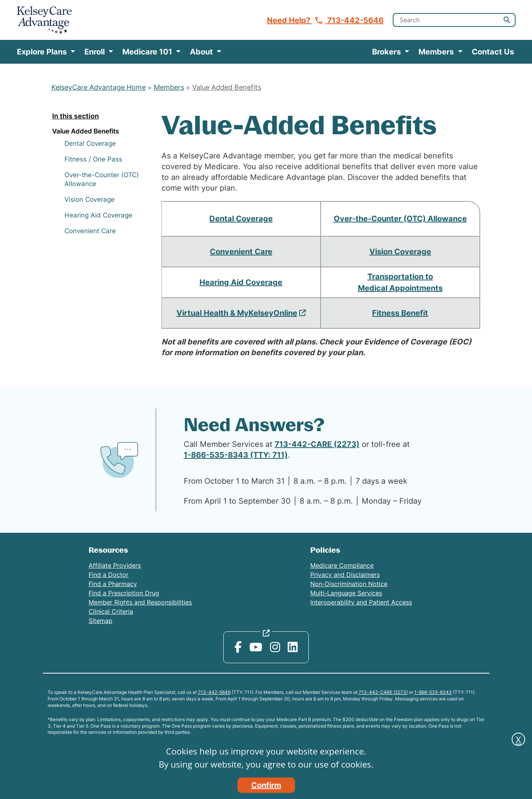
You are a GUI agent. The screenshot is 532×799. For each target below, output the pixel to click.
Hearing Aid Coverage (98, 215)
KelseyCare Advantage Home (99, 87)
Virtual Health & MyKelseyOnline (237, 313)
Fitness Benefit (400, 313)
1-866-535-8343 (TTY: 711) (236, 455)
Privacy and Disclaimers (345, 575)
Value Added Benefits (227, 87)
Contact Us (493, 52)
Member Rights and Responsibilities (140, 602)
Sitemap (100, 621)
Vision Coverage (90, 199)
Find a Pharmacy (113, 584)
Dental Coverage (90, 143)
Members (437, 52)
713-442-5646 (214, 692)
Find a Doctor (109, 575)
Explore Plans (43, 52)
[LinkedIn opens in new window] (293, 647)
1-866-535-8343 (433, 692)
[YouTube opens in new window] (256, 647)
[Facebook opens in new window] (238, 647)
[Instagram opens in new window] (275, 647)
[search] (454, 20)
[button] (507, 20)
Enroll (96, 52)
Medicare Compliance (342, 565)
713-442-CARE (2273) (317, 444)
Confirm (266, 785)
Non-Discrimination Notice (349, 584)
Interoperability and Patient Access (361, 602)
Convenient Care (90, 231)
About (202, 52)
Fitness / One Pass (93, 159)
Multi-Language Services (346, 593)
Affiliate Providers (115, 565)
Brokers (387, 52)
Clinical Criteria (111, 611)
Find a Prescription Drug (124, 593)
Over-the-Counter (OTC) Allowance (400, 219)
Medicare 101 (148, 52)
